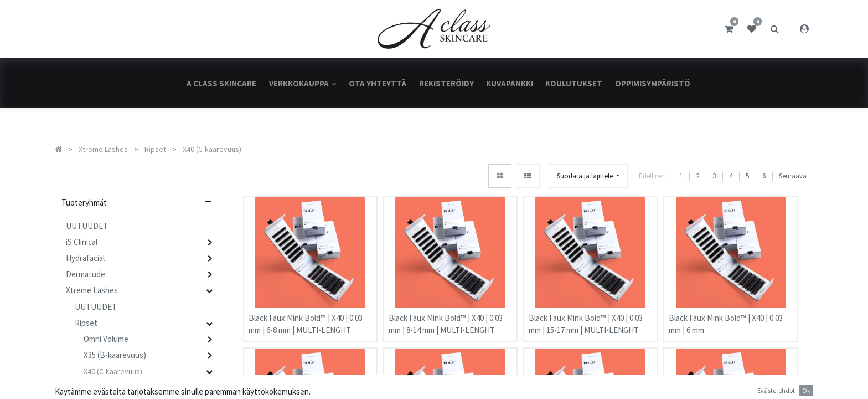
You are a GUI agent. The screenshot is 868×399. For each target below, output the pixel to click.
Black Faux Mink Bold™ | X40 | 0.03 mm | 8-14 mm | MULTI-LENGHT (446, 319)
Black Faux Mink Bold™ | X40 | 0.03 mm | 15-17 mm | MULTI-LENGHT (586, 319)
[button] (588, 176)
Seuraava (793, 176)
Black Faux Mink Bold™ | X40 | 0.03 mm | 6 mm (726, 319)
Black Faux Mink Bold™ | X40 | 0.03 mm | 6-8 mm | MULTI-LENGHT (306, 319)
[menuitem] (221, 83)
